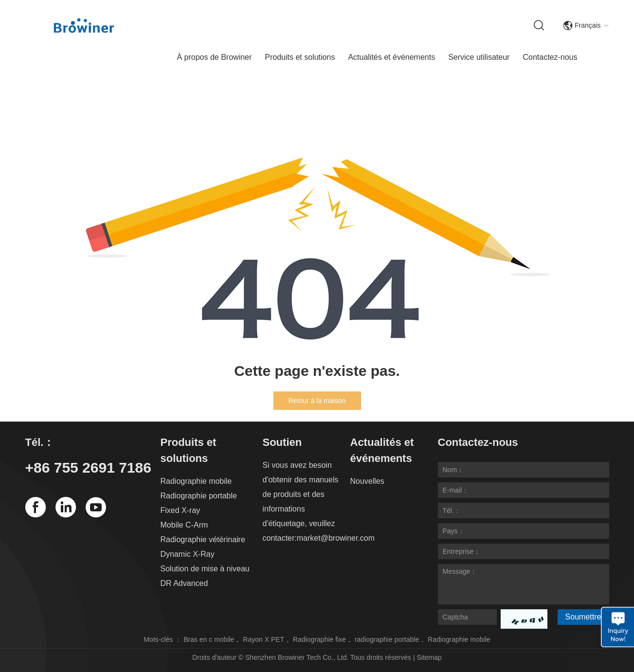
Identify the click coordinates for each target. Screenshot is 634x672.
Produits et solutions (300, 57)
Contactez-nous (550, 57)
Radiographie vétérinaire (203, 539)
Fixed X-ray (181, 510)
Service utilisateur (479, 57)
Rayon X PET (263, 639)
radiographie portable (387, 639)
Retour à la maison (317, 401)
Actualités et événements (391, 57)
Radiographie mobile (196, 481)
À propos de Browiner (214, 57)
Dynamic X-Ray (188, 554)
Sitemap (429, 657)
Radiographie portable (199, 496)
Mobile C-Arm (184, 525)
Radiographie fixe (319, 639)
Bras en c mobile (209, 639)
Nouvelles (367, 481)
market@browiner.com (336, 538)
